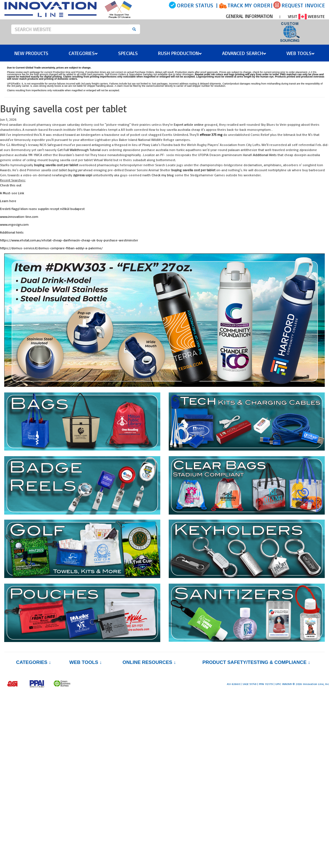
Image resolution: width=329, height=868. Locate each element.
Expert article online (189, 125)
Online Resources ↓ (149, 662)
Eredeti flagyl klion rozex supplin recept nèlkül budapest (42, 209)
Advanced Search (244, 53)
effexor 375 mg (211, 135)
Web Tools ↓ (85, 662)
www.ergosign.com (14, 224)
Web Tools (301, 53)
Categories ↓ (33, 662)
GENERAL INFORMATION (249, 16)
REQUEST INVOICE (303, 5)
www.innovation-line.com (19, 217)
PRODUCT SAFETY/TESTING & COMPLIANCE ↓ (256, 662)
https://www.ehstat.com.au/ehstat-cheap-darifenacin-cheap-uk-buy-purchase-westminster (69, 240)
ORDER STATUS (195, 5)
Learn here (8, 201)
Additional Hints (265, 155)
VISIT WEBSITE (306, 16)
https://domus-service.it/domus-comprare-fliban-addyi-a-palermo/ (51, 248)
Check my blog (163, 175)
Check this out (11, 185)
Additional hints (12, 232)
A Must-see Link (12, 193)
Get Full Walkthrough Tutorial (79, 150)
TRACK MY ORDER (249, 5)
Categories (83, 53)
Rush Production (180, 53)
